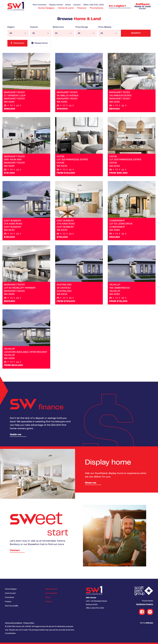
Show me (91, 485)
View (26, 83)
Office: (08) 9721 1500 (93, 5)
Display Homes (56, 5)
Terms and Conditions (14, 625)
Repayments (40, 43)
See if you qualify (12, 608)
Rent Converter (40, 5)
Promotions (97, 8)
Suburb (34, 27)
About (68, 5)
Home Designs (46, 8)
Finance (82, 8)
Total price (18, 43)
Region (11, 27)
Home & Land (66, 8)
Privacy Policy (29, 625)
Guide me (16, 436)
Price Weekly (104, 27)
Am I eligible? (117, 6)
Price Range (81, 27)
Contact (77, 5)
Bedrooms (58, 27)
